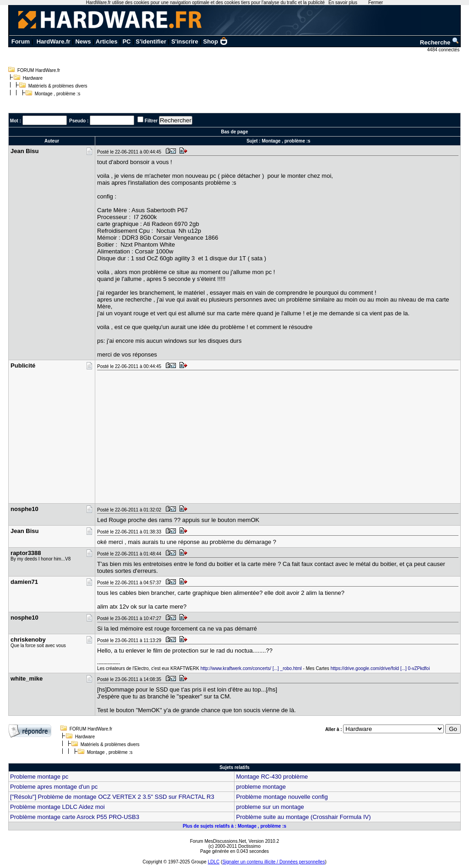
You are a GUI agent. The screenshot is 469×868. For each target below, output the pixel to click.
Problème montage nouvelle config (282, 797)
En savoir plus (343, 3)
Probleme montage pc (39, 777)
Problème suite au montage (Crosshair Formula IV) (303, 817)
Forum (21, 41)
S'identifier (151, 41)
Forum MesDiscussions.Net (218, 841)
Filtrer (151, 121)
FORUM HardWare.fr (39, 70)
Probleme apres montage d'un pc (54, 787)
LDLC (214, 862)
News (83, 41)
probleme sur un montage (270, 807)
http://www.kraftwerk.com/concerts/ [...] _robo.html (251, 668)
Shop (216, 41)
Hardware (33, 78)
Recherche (440, 42)
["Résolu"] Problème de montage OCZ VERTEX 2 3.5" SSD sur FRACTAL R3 (112, 797)
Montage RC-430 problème (272, 777)
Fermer (376, 3)
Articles (107, 41)
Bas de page (235, 132)
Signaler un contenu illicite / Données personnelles (273, 862)
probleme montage (261, 787)
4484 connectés (444, 50)
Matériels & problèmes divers (58, 86)
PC (126, 41)
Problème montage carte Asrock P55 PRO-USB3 (75, 817)
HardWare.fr (54, 41)
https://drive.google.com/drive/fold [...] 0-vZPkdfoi (380, 668)
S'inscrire (185, 41)
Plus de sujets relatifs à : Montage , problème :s (234, 826)
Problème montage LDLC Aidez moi (57, 807)
